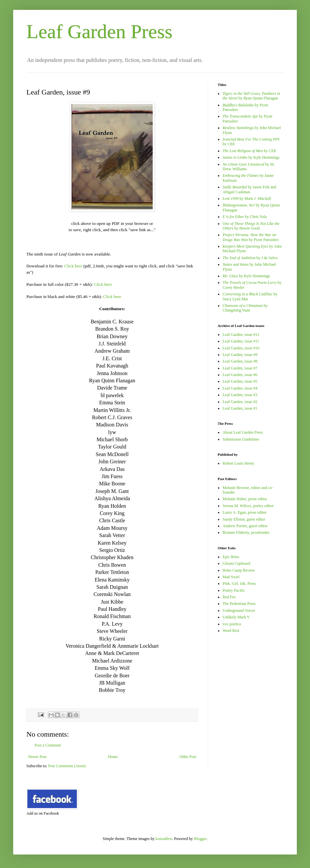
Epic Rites (231, 557)
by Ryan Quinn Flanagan (251, 96)
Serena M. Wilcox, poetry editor (248, 506)
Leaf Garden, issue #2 (240, 402)
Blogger (200, 839)
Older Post (188, 757)
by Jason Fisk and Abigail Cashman (249, 189)
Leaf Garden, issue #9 (240, 355)
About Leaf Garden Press (243, 432)
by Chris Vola (245, 217)
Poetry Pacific (234, 590)
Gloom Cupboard (236, 563)
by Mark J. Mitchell (247, 199)
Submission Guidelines (241, 439)
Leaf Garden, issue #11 (241, 341)
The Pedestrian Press (239, 604)
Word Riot (231, 631)
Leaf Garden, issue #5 (240, 381)
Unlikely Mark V (236, 617)
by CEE (249, 151)
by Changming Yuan (245, 308)
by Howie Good (251, 226)
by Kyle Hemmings (251, 157)
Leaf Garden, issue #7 (240, 368)
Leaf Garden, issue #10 (241, 348)
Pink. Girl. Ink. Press (239, 583)
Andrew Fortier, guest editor (245, 526)
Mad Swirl (231, 577)
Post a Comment (48, 745)
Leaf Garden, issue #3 (240, 395)
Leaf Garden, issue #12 (241, 335)
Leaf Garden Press (99, 32)
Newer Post (37, 757)
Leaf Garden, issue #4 (240, 388)
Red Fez (229, 597)
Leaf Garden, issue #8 (240, 361)
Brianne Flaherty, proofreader (246, 532)
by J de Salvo (250, 258)
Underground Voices (239, 610)
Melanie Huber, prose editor (245, 499)
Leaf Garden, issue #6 (240, 375)
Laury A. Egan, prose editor (245, 512)
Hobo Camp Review (239, 570)
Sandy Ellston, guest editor (244, 519)
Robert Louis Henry (238, 463)
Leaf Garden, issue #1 (240, 408)
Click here (73, 266)
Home (113, 757)
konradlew (164, 839)
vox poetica (232, 624)
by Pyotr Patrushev (251, 237)
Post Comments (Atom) (67, 766)
